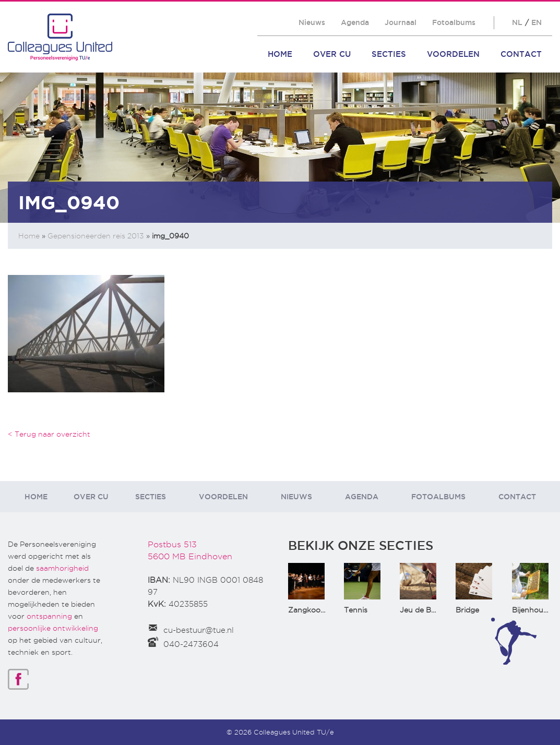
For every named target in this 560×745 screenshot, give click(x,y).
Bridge (467, 610)
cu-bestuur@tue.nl (199, 630)
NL (517, 22)
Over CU (332, 54)
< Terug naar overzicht (49, 434)
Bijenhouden (534, 610)
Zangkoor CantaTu (322, 610)
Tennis (356, 610)
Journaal (401, 22)
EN (537, 22)
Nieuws (312, 22)
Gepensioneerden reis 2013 (96, 236)
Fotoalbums (454, 22)
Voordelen (453, 54)
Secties (389, 54)
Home (280, 54)
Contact (521, 54)
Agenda (355, 22)
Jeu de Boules (425, 610)
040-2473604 (191, 644)
